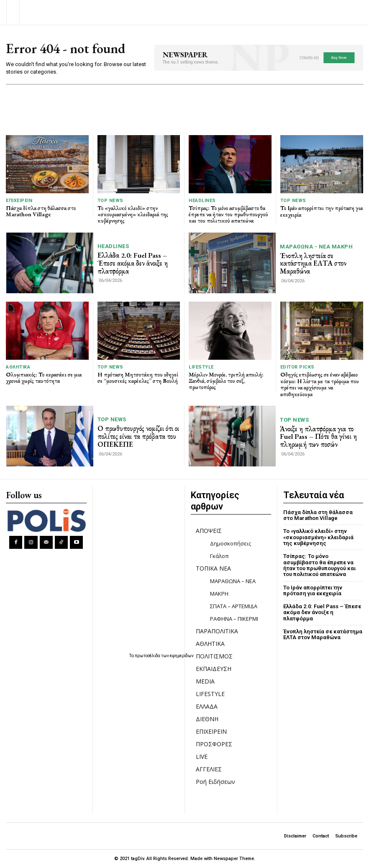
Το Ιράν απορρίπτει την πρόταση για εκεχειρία (322, 211)
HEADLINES (202, 201)
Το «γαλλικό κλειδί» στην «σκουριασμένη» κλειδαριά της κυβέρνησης (133, 214)
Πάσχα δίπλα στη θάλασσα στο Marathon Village (41, 211)
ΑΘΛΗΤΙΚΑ (18, 367)
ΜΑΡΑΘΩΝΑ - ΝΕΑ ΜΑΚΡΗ (316, 247)
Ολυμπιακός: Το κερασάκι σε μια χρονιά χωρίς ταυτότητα (44, 378)
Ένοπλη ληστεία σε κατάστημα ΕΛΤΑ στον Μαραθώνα (313, 263)
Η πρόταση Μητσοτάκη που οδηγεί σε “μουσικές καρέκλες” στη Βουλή (138, 378)
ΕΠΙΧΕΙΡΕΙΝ (19, 201)
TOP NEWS (110, 201)
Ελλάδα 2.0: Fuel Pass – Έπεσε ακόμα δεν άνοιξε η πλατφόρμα (133, 263)
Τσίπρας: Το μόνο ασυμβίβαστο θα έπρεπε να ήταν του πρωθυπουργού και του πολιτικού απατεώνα (228, 214)
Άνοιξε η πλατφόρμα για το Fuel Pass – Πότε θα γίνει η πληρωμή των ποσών (318, 437)
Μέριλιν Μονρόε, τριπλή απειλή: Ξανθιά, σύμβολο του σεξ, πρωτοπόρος (226, 381)
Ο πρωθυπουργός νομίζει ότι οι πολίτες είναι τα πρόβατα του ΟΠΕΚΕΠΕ (138, 436)
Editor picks (297, 367)
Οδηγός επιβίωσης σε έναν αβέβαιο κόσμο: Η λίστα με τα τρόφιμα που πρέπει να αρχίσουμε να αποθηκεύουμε (320, 384)
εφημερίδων (182, 656)
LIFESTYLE (201, 367)
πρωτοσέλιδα (148, 656)
